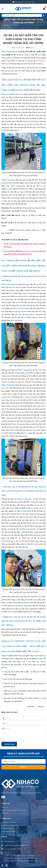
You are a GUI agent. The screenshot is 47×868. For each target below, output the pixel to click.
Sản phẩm (5, 813)
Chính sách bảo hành (8, 831)
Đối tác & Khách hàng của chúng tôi (13, 810)
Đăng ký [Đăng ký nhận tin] (23, 767)
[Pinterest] (7, 866)
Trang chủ (5, 807)
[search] (23, 15)
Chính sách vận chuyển (9, 825)
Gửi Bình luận (9, 744)
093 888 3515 (9, 841)
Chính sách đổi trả (8, 828)
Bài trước (31, 706)
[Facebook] (2, 866)
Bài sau (41, 706)
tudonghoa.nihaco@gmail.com (19, 845)
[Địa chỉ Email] (23, 761)
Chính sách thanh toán (9, 822)
